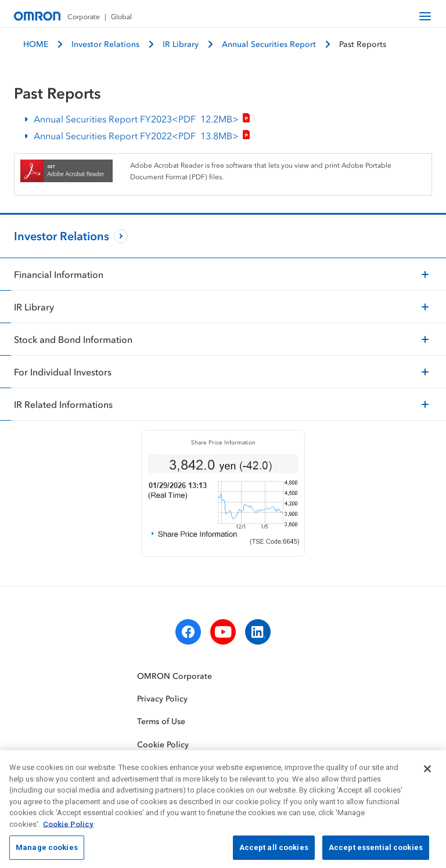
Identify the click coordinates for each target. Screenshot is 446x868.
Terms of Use (161, 721)
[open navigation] (425, 16)
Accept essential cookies (376, 851)
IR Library (181, 44)
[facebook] (188, 632)
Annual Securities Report (269, 44)
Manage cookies (47, 851)
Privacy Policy (162, 699)
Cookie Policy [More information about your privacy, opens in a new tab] (68, 828)
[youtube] (223, 632)
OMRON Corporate (175, 676)
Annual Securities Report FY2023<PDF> (142, 119)
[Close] (427, 772)
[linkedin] (258, 632)
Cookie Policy (163, 744)
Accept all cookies (274, 851)
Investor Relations (105, 44)
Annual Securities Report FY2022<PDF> (142, 136)
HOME (36, 44)
